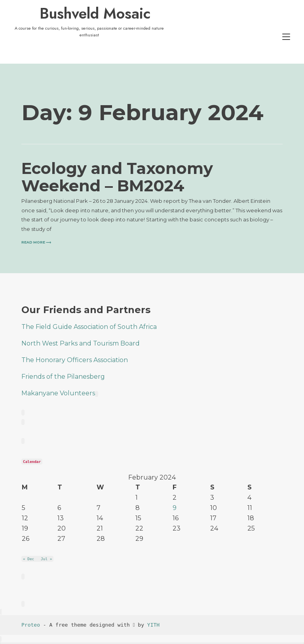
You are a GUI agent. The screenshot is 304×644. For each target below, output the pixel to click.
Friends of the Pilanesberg (63, 377)
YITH (153, 625)
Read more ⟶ (36, 242)
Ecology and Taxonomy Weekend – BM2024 (117, 177)
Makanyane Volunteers (60, 393)
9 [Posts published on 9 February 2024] (175, 508)
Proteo (31, 625)
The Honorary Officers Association (75, 360)
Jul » (46, 559)
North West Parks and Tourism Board (81, 343)
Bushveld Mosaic (95, 13)
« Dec (28, 559)
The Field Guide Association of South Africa (89, 327)
